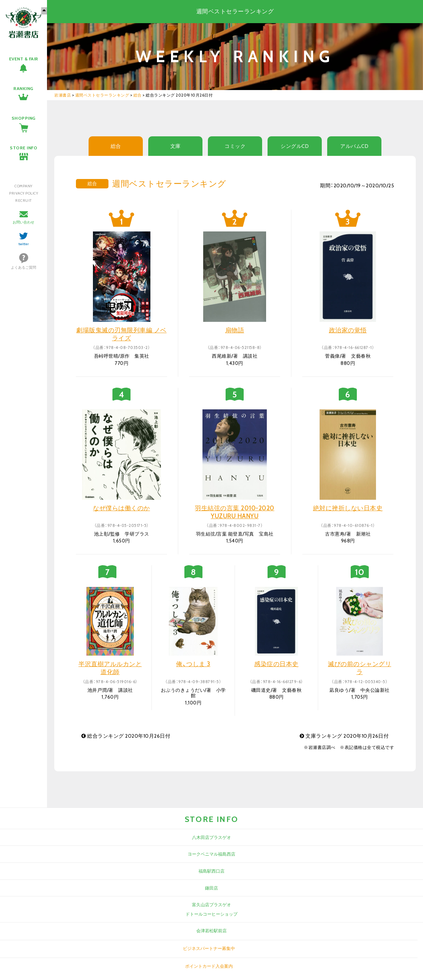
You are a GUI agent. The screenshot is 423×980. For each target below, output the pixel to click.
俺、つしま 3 (193, 664)
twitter (24, 244)
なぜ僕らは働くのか (121, 508)
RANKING (23, 88)
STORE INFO (23, 148)
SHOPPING (24, 118)
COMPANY (23, 186)
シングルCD (295, 146)
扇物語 (235, 330)
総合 (116, 146)
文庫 (176, 146)
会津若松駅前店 (211, 931)
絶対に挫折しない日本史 (348, 508)
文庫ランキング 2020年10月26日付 (344, 736)
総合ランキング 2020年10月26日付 (126, 736)
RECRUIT (23, 201)
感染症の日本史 (276, 664)
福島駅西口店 (211, 871)
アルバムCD (354, 146)
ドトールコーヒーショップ (211, 914)
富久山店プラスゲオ (211, 905)
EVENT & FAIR (24, 59)
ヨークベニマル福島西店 (211, 854)
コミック (235, 146)
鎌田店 (211, 888)
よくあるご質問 (23, 267)
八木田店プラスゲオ (211, 837)
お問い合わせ (23, 222)
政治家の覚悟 (348, 330)
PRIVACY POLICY (23, 193)
